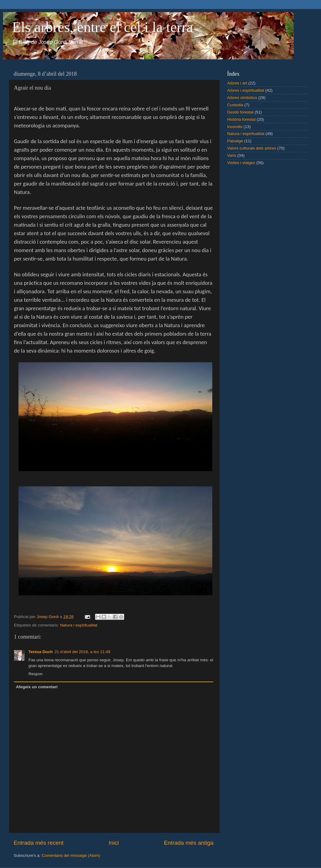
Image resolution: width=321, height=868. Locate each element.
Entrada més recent (39, 843)
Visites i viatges (241, 163)
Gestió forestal (240, 112)
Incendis (235, 127)
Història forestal (241, 119)
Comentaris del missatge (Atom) (71, 855)
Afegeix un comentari (37, 687)
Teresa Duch (41, 652)
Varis (232, 155)
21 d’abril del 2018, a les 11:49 (82, 652)
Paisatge (235, 141)
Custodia (235, 105)
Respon (36, 674)
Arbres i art (237, 83)
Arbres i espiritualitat (246, 90)
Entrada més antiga (189, 843)
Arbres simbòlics (242, 98)
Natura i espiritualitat (79, 625)
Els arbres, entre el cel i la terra (103, 27)
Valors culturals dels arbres (252, 148)
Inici (114, 843)
